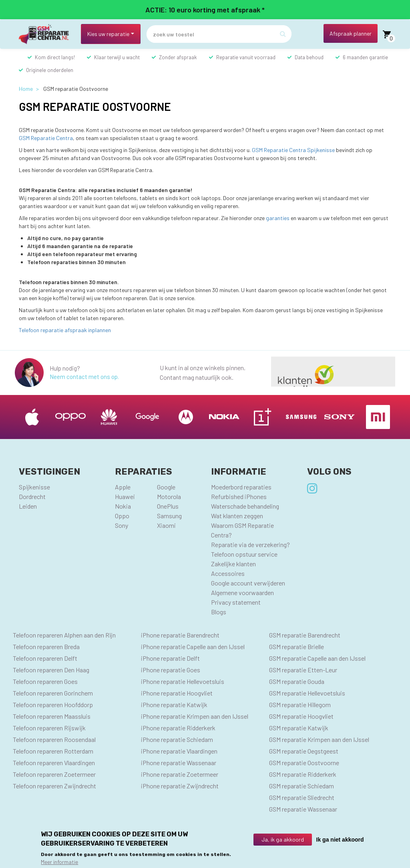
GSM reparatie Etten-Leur (303, 670)
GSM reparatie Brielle (296, 646)
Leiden (28, 506)
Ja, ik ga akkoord (283, 839)
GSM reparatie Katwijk (299, 728)
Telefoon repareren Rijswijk (49, 728)
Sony (122, 525)
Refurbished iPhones (239, 496)
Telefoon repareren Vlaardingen (54, 763)
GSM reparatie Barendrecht (305, 635)
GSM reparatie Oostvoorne (304, 763)
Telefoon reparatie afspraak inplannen (65, 330)
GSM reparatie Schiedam (301, 786)
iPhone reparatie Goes (171, 670)
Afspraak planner (351, 33)
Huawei (125, 496)
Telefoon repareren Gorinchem (53, 693)
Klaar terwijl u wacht (117, 57)
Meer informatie (59, 862)
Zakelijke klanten (233, 564)
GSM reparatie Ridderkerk (303, 774)
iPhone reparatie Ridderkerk (178, 728)
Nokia (123, 506)
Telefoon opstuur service (244, 554)
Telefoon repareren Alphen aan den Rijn (64, 635)
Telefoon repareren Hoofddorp (53, 705)
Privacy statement (236, 602)
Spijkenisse (34, 487)
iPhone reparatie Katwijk (174, 705)
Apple (123, 487)
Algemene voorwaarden (242, 592)
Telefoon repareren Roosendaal (54, 739)
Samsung (169, 516)
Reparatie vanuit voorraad (246, 57)
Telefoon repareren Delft (45, 658)
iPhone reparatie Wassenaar (179, 763)
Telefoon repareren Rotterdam (53, 751)
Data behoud (309, 57)
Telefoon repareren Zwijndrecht (54, 786)
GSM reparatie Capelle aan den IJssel (317, 658)
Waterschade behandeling (245, 506)
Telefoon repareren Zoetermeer (54, 774)
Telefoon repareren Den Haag (51, 670)
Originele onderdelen (50, 70)
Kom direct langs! (55, 57)
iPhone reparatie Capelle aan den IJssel (193, 646)
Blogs (219, 612)
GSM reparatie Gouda (297, 681)
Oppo (122, 516)
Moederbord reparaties (241, 487)
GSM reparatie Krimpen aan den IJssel (319, 739)
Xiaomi (166, 525)
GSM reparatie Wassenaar (303, 809)
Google (166, 487)
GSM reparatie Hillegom (300, 705)
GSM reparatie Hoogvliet (301, 716)
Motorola (169, 496)
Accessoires (228, 573)
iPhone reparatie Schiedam (177, 739)
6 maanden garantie (365, 57)
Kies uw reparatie (108, 34)
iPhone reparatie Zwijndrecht (180, 786)
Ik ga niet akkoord (340, 840)
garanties (278, 218)
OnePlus (168, 506)
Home (26, 89)
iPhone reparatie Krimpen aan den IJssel (195, 716)
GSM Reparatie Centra (46, 138)
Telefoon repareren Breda (46, 646)
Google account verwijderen (248, 583)
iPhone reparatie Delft (170, 658)
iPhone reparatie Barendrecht (180, 635)
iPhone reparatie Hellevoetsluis (183, 681)
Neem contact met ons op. (84, 377)
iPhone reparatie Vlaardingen (179, 751)
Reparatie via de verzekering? (250, 544)
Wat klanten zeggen (237, 516)
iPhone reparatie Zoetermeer (180, 774)
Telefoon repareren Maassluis (52, 716)
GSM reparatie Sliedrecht (302, 797)
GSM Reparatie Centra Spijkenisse (293, 150)
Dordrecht (32, 496)
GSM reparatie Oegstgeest (304, 751)
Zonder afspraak (178, 57)
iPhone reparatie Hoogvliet (177, 693)
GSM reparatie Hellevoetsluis (307, 693)
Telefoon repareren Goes (45, 681)
